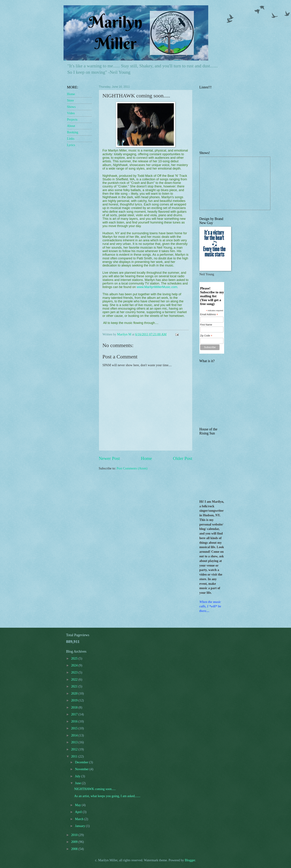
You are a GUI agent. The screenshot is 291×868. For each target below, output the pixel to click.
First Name (206, 325)
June (78, 783)
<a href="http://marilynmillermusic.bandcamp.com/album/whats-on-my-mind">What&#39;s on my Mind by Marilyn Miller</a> (244, 118)
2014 (75, 735)
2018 (75, 707)
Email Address (209, 314)
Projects (72, 120)
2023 (75, 672)
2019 (75, 700)
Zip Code (206, 336)
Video (71, 113)
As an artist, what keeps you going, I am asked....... (107, 796)
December (82, 762)
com (174, 287)
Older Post (183, 458)
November (82, 769)
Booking (73, 132)
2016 (75, 721)
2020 (75, 693)
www (140, 287)
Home (146, 458)
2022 (75, 680)
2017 (75, 714)
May (78, 805)
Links (71, 139)
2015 (75, 728)
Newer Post (109, 458)
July (78, 776)
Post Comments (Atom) (132, 468)
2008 (75, 849)
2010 (75, 835)
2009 (75, 842)
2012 (75, 749)
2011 (75, 756)
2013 (75, 742)
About (71, 126)
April (79, 812)
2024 (75, 665)
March (80, 819)
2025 (75, 658)
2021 (75, 686)
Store (70, 100)
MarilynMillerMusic (157, 287)
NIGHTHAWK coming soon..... (95, 789)
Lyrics (71, 145)
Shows (71, 107)
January (80, 826)
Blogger (190, 860)
